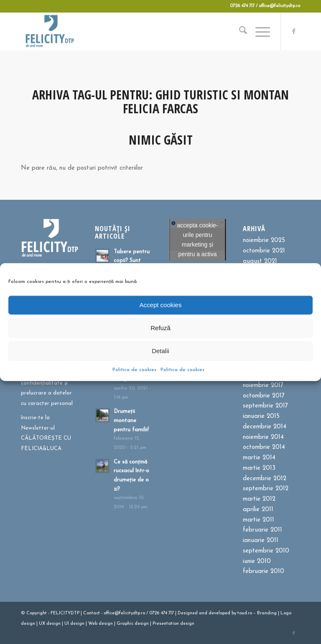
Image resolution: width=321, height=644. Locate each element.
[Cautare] (239, 31)
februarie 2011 (262, 530)
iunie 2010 (257, 561)
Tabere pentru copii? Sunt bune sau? (132, 261)
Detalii (160, 351)
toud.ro (245, 613)
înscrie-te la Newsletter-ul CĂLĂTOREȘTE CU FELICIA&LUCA (46, 433)
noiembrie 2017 (263, 386)
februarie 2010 (264, 571)
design (28, 624)
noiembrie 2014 (263, 437)
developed (219, 613)
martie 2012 (259, 499)
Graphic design (133, 624)
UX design (50, 624)
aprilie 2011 (258, 510)
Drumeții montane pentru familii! (131, 420)
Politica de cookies (134, 369)
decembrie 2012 (265, 479)
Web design (101, 624)
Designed (188, 613)
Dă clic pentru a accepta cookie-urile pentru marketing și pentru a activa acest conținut (197, 240)
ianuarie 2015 (261, 416)
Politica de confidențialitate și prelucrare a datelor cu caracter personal (47, 388)
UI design (74, 624)
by (234, 613)
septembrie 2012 (266, 489)
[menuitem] (239, 31)
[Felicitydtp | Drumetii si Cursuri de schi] (50, 31)
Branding (267, 613)
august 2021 (260, 261)
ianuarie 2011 (261, 541)
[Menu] (259, 31)
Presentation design (173, 624)
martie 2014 (259, 458)
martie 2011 (259, 520)
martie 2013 (259, 468)
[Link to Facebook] (294, 31)
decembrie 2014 (265, 427)
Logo (286, 613)
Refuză (160, 328)
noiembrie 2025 (264, 241)
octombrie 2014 (264, 447)
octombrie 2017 (264, 396)
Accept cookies (161, 305)
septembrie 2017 (265, 406)
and (203, 613)
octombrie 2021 (264, 251)
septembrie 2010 (266, 551)
